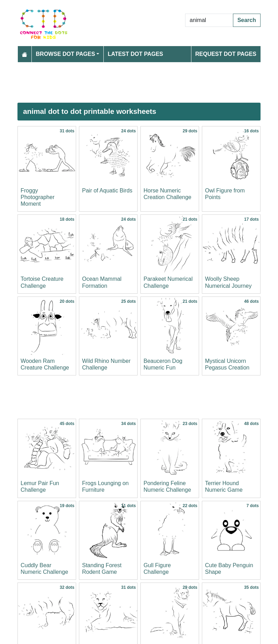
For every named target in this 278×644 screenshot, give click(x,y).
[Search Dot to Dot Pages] (209, 20)
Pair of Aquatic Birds (107, 191)
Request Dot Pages (226, 54)
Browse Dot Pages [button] (66, 54)
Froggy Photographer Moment (38, 197)
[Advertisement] (139, 82)
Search (247, 20)
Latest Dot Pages (136, 54)
